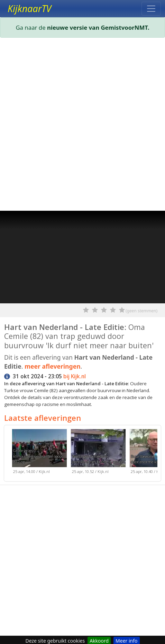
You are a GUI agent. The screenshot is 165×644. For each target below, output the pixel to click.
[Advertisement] (82, 126)
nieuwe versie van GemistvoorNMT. (98, 27)
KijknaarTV (29, 9)
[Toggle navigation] (151, 9)
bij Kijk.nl (75, 376)
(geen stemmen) (141, 311)
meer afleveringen (53, 366)
